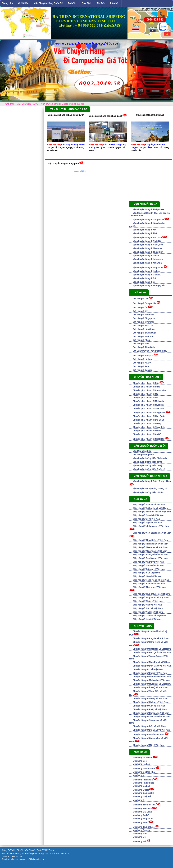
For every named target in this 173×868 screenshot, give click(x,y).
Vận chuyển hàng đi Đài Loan (147, 238)
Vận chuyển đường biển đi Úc (147, 462)
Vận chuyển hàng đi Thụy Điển (148, 252)
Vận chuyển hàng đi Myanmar (147, 248)
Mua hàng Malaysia (142, 809)
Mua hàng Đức (140, 834)
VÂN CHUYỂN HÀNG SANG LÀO (69, 109)
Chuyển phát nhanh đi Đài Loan (148, 420)
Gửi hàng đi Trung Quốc (145, 333)
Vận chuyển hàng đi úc (144, 282)
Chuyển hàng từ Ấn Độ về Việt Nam (150, 688)
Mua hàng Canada (142, 830)
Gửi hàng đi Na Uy (142, 363)
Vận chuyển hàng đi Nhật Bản (147, 241)
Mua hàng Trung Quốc (144, 827)
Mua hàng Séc (140, 761)
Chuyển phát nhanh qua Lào (150, 115)
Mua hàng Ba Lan (141, 786)
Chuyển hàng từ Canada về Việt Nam (151, 713)
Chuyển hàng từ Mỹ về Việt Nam (149, 745)
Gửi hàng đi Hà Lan (142, 359)
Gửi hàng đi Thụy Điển (144, 347)
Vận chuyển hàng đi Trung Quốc (149, 286)
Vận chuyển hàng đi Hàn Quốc (148, 245)
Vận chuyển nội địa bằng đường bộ (150, 488)
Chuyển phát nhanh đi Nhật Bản (149, 439)
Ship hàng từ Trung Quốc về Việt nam (151, 594)
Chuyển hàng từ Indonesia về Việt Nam (152, 677)
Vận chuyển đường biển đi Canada (150, 458)
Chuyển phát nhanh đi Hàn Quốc (149, 416)
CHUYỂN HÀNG (143, 626)
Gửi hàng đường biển (143, 455)
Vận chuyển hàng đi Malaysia (147, 263)
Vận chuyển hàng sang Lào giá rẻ (106, 116)
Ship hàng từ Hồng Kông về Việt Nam (151, 580)
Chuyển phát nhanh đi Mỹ (145, 394)
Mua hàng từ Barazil (143, 758)
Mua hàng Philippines (143, 783)
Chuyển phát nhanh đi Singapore (149, 413)
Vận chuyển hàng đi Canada (147, 275)
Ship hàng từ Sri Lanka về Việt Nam (150, 508)
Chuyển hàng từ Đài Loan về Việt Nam (151, 730)
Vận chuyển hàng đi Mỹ (144, 230)
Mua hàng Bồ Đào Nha (144, 772)
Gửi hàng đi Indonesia (144, 315)
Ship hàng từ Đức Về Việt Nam (148, 608)
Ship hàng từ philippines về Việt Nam (151, 526)
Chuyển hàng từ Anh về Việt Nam (149, 706)
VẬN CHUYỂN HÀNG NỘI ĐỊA (151, 476)
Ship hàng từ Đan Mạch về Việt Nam (150, 558)
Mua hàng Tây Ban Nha (144, 805)
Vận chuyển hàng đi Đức (145, 278)
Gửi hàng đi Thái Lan (143, 326)
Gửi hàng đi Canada (142, 370)
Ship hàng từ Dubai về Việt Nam (148, 566)
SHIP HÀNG (141, 499)
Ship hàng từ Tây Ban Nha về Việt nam (152, 512)
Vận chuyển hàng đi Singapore (63, 164)
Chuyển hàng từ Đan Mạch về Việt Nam (152, 666)
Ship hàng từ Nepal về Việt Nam (148, 515)
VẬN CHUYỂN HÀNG (146, 204)
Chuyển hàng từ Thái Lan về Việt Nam (151, 717)
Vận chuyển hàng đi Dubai (146, 256)
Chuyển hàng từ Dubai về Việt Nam (150, 673)
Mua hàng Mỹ (139, 841)
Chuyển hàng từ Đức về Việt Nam (149, 726)
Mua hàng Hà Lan (141, 764)
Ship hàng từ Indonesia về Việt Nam (150, 544)
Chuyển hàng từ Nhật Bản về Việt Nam (152, 649)
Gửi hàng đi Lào (141, 299)
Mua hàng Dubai (141, 790)
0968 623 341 (155, 20)
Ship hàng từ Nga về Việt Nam (147, 523)
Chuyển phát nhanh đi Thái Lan (148, 408)
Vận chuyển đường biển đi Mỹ (147, 466)
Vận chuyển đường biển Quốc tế (149, 469)
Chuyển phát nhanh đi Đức (146, 383)
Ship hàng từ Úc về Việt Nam (147, 619)
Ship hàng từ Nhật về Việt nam (148, 612)
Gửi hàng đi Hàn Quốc (144, 329)
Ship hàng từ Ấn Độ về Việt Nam (149, 562)
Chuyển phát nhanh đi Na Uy (147, 423)
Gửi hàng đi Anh (141, 366)
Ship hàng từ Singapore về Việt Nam (151, 598)
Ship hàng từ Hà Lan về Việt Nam (149, 504)
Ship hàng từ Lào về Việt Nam (147, 576)
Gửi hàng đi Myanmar (143, 322)
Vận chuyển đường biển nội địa (148, 492)
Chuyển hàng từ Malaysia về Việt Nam (151, 680)
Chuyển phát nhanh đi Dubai (147, 431)
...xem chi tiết (80, 171)
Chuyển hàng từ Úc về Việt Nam (148, 735)
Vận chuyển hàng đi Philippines (148, 209)
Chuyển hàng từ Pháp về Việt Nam (150, 709)
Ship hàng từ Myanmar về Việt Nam (150, 547)
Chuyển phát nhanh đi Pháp (146, 387)
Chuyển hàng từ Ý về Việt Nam (148, 669)
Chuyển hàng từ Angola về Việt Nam (151, 638)
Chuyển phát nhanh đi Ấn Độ (147, 434)
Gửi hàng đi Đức (141, 344)
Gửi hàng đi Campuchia (144, 303)
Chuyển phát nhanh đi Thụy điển (149, 427)
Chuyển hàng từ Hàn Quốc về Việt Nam (152, 653)
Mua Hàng (140, 752)
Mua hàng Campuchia (143, 793)
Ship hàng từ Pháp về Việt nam (148, 601)
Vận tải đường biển (142, 451)
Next (168, 70)
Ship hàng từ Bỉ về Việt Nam (147, 519)
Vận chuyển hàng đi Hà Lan (146, 271)
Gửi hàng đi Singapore (144, 318)
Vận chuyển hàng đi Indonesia (148, 259)
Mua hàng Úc (139, 837)
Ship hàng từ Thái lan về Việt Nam (149, 587)
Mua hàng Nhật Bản (142, 796)
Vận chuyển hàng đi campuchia (148, 220)
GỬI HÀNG (140, 292)
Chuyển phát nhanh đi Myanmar (148, 405)
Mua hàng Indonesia (143, 780)
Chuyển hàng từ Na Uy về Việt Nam (150, 699)
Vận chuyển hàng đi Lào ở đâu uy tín (66, 115)
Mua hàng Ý (138, 775)
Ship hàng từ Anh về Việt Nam (147, 605)
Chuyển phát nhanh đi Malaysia (148, 401)
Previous (5, 70)
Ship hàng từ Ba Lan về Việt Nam (149, 584)
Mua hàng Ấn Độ (141, 815)
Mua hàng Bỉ (139, 800)
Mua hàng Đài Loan (142, 812)
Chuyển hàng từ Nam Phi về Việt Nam (151, 662)
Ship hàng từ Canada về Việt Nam (149, 616)
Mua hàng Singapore (143, 819)
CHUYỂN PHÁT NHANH (147, 377)
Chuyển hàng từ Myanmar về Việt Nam (152, 684)
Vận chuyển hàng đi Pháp (145, 233)
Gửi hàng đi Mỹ (140, 311)
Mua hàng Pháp (140, 822)
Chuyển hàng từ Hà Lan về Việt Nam (151, 702)
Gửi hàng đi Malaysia (143, 356)
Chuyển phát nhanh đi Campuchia (149, 390)
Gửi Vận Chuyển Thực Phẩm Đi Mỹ (150, 351)
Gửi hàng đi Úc (140, 307)
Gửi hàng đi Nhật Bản (143, 336)
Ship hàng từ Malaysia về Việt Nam (150, 551)
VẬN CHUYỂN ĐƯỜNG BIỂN (150, 446)
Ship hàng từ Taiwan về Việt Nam (149, 569)
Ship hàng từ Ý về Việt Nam (146, 573)
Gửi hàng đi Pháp (141, 340)
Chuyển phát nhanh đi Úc (145, 398)
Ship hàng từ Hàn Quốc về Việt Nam (150, 555)
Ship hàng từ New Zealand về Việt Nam (152, 533)
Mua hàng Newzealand (144, 769)
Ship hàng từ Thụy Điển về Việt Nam (151, 540)
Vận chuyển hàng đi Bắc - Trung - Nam (152, 481)
